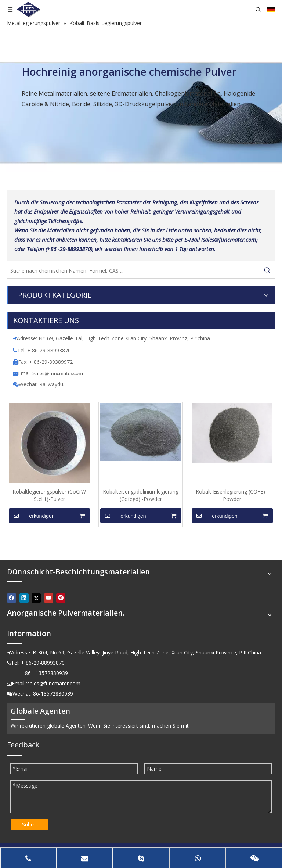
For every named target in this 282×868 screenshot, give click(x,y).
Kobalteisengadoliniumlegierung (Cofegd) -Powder (141, 495)
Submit (30, 824)
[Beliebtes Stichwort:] (267, 271)
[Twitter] (36, 598)
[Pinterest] (61, 598)
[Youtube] (49, 598)
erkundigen (32, 516)
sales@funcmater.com (54, 683)
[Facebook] (12, 598)
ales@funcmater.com (59, 373)
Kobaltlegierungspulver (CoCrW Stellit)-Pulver (49, 495)
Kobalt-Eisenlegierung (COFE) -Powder (232, 495)
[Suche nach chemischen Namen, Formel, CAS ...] (134, 271)
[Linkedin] (24, 598)
